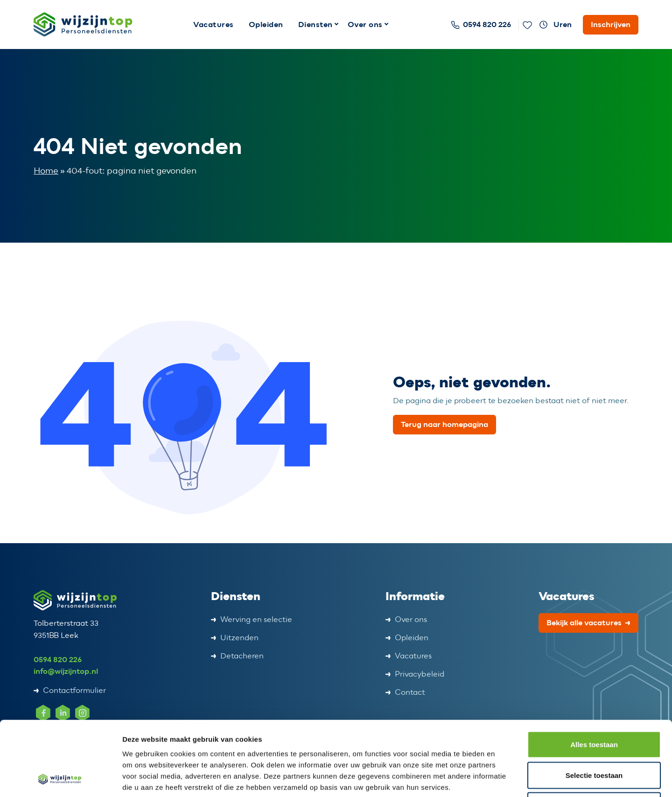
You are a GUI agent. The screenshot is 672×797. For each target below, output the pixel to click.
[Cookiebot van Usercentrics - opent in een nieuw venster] (60, 779)
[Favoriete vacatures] (527, 24)
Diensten (315, 24)
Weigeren (594, 736)
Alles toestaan (594, 675)
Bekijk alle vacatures (584, 623)
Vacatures (213, 24)
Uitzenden (239, 638)
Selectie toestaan (594, 705)
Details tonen (504, 779)
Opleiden (266, 24)
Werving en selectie (256, 620)
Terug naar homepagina (444, 424)
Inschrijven (611, 24)
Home (46, 171)
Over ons (365, 24)
